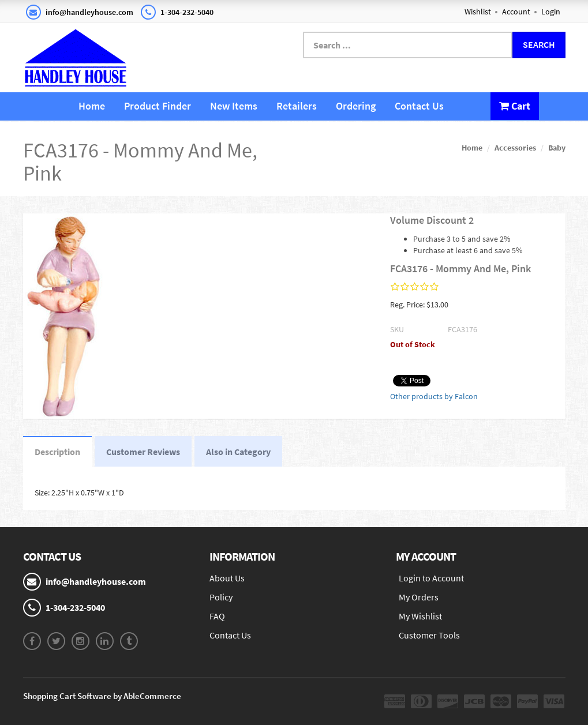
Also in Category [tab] (238, 452)
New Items (234, 106)
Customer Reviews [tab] (143, 452)
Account (516, 12)
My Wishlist (420, 616)
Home (92, 106)
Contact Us (419, 106)
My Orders (419, 597)
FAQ (217, 616)
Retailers (297, 106)
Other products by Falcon (434, 396)
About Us (227, 578)
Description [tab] (57, 452)
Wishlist (478, 12)
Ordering (356, 106)
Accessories (515, 148)
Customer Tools (429, 635)
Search (539, 44)
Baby (557, 148)
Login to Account (431, 578)
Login (551, 12)
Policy (221, 597)
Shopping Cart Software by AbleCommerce (102, 696)
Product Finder (158, 106)
